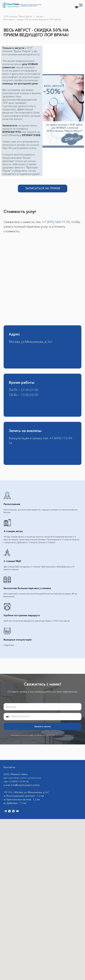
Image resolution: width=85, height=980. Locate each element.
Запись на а (19, 431)
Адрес (14, 334)
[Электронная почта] (17, 811)
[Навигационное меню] (81, 5)
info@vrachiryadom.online (25, 785)
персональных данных (65, 735)
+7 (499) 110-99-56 (19, 782)
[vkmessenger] (13, 811)
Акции (40, 16)
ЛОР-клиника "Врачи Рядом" (18, 16)
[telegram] (5, 811)
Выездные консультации (18, 640)
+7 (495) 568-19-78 (56, 222)
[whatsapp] (9, 811)
